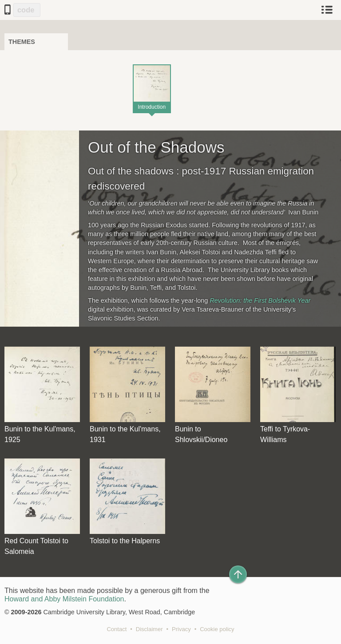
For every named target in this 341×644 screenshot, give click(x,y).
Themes (22, 42)
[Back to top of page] (238, 574)
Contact (117, 629)
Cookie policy (217, 629)
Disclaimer (149, 629)
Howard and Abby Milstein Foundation (64, 599)
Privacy (181, 629)
